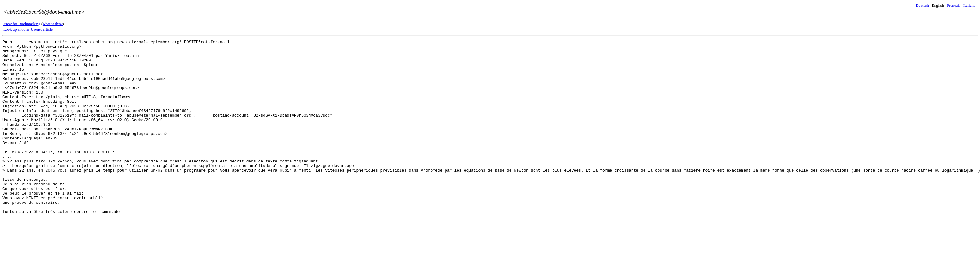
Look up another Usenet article (28, 29)
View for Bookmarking (22, 24)
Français (954, 5)
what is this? (53, 24)
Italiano (970, 5)
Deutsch (922, 5)
